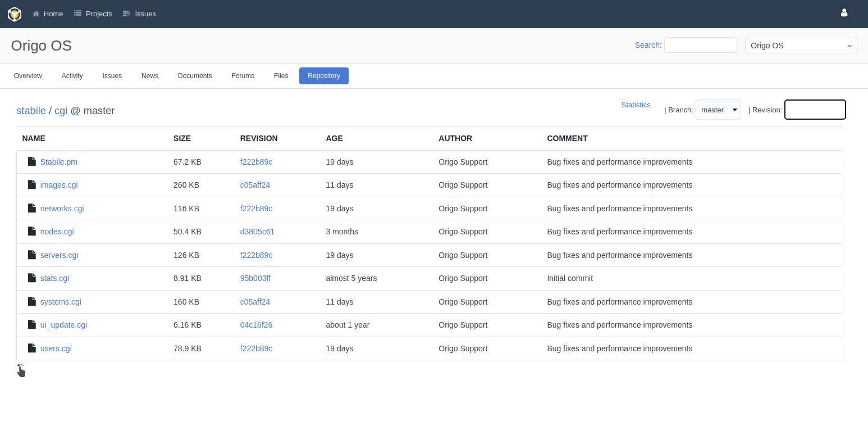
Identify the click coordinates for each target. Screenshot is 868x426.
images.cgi (59, 185)
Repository (324, 76)
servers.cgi (60, 255)
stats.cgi (55, 278)
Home (54, 14)
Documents (195, 76)
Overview (28, 76)
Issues (113, 76)
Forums (243, 76)
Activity (72, 76)
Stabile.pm (59, 162)
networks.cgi (62, 209)
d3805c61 (258, 232)
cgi (61, 111)
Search (647, 45)
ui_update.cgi (64, 325)
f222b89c (257, 162)
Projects (99, 14)
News (150, 76)
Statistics (636, 105)
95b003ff (255, 278)
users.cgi (56, 348)
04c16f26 (257, 325)
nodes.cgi (57, 232)
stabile (31, 111)
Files (281, 76)
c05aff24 (255, 185)
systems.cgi (61, 302)
